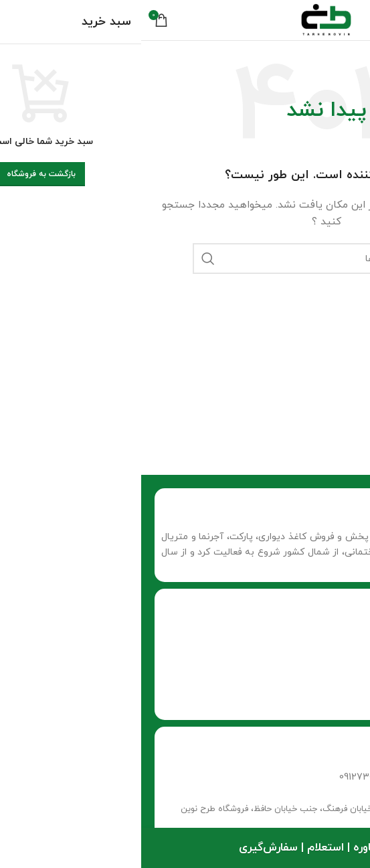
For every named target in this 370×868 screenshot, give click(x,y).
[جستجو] (185, 259)
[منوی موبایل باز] (344, 20)
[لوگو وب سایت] (185, 19)
